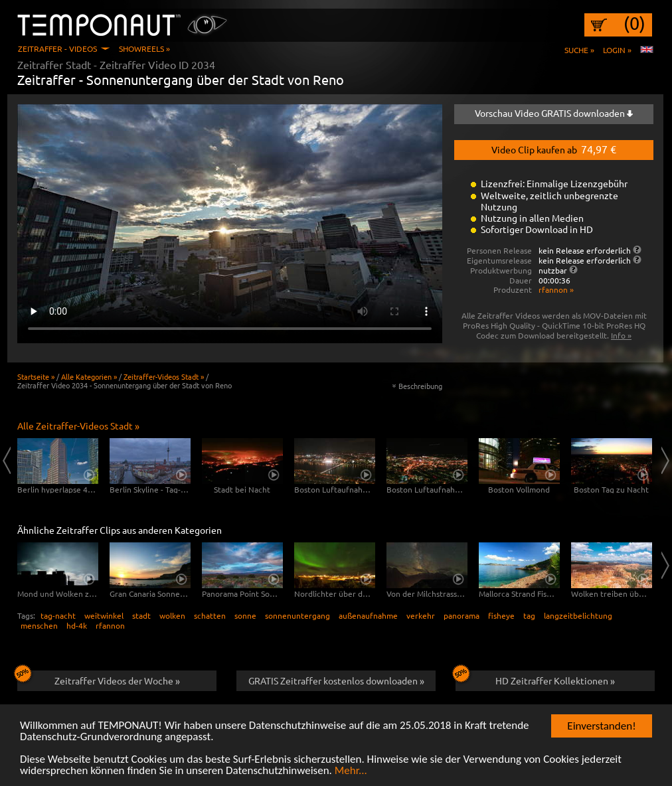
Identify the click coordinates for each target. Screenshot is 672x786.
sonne (245, 615)
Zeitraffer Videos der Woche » (99, 678)
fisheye (501, 615)
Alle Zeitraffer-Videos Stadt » (78, 426)
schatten (210, 615)
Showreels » (144, 48)
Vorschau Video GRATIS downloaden (554, 113)
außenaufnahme (368, 615)
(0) (634, 23)
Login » (617, 50)
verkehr (421, 615)
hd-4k (77, 625)
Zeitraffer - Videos (57, 48)
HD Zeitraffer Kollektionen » (535, 678)
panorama (462, 615)
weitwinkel (104, 615)
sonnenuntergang (297, 615)
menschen (39, 625)
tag (529, 615)
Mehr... (351, 772)
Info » (621, 335)
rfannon (110, 625)
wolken (172, 615)
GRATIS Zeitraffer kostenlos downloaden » (336, 680)
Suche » (579, 50)
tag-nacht (58, 615)
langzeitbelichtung (578, 615)
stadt (141, 615)
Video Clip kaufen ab (554, 149)
